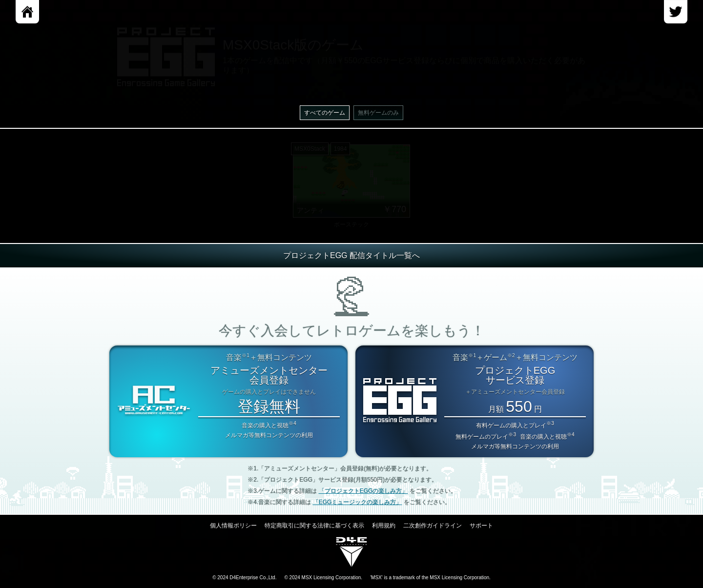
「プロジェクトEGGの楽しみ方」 (363, 491)
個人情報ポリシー (233, 526)
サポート (481, 526)
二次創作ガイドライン (433, 526)
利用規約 (384, 526)
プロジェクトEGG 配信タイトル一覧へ (351, 255)
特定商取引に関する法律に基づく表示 (314, 526)
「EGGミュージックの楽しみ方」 (358, 502)
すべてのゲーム (325, 113)
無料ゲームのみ (378, 113)
